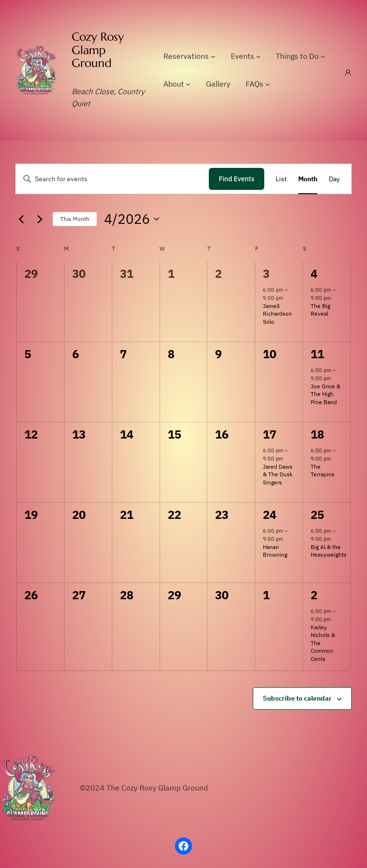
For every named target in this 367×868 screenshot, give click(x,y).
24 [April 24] (269, 515)
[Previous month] (21, 219)
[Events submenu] (259, 56)
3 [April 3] (266, 274)
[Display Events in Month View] (308, 179)
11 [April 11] (317, 354)
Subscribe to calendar (297, 698)
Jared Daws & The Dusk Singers (278, 474)
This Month (75, 219)
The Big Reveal (320, 310)
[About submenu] (188, 84)
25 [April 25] (317, 515)
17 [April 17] (269, 434)
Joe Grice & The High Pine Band (325, 394)
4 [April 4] (314, 274)
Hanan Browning (275, 551)
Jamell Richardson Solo (277, 314)
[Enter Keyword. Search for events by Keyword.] (112, 179)
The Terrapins (323, 471)
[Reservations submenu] (213, 56)
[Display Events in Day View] (334, 179)
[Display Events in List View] (281, 179)
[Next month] (40, 219)
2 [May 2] (314, 595)
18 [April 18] (317, 434)
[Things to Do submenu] (323, 56)
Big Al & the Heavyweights (329, 551)
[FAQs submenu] (268, 84)
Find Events (237, 179)
